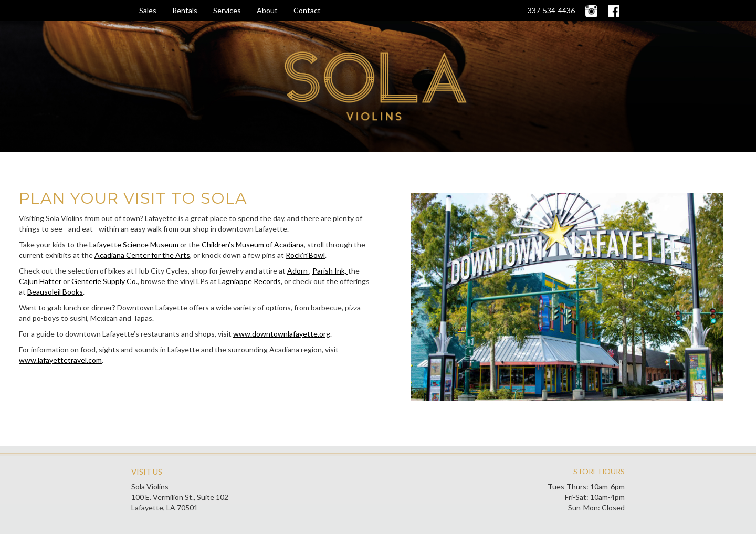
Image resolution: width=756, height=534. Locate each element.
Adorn (298, 271)
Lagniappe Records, (250, 281)
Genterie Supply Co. (104, 281)
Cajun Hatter (40, 281)
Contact (307, 10)
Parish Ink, (330, 271)
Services (227, 10)
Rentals (185, 10)
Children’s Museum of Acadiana (253, 244)
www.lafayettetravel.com (60, 360)
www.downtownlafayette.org (282, 334)
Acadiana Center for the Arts (142, 255)
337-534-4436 (551, 10)
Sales (148, 10)
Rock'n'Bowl (305, 255)
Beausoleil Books (55, 292)
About (267, 10)
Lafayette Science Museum (134, 244)
